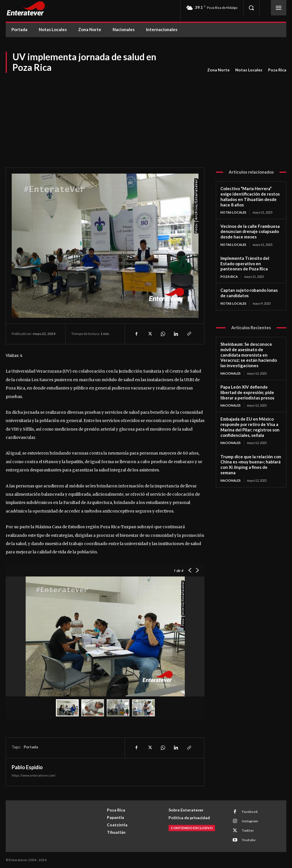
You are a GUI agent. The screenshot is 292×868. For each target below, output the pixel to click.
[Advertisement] (146, 116)
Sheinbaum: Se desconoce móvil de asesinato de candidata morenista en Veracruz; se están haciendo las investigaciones (249, 355)
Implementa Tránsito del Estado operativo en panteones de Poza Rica (245, 264)
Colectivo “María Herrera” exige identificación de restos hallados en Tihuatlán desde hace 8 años (250, 196)
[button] (251, 8)
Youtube (249, 840)
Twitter (248, 830)
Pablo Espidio (27, 767)
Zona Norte (218, 70)
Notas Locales (249, 70)
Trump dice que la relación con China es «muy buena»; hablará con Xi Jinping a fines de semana (251, 465)
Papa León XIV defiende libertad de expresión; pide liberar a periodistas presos (247, 392)
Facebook (250, 812)
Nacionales (231, 373)
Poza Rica (277, 70)
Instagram (250, 821)
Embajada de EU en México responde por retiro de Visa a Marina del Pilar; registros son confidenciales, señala (250, 427)
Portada (31, 747)
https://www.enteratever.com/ (34, 775)
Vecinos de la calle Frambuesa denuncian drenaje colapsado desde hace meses (250, 232)
